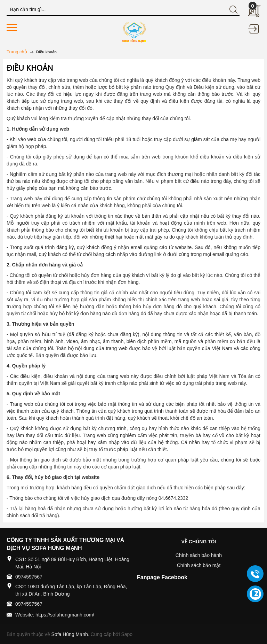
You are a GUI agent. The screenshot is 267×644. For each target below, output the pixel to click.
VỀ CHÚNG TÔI (199, 542)
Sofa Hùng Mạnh (70, 634)
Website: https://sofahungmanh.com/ (55, 615)
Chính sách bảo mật (199, 565)
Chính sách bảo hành (199, 555)
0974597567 (29, 577)
